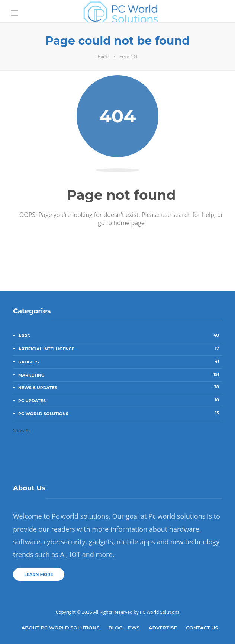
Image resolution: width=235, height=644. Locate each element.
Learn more (39, 574)
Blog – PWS (124, 628)
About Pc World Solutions (60, 628)
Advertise (163, 628)
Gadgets (120, 362)
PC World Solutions (120, 413)
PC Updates (120, 400)
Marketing (120, 375)
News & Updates (120, 387)
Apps (120, 336)
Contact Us (202, 628)
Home (103, 56)
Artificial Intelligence (120, 349)
